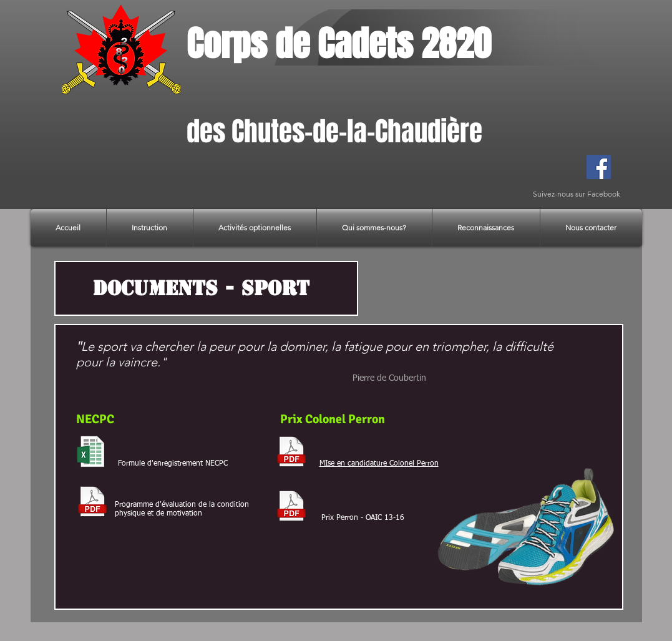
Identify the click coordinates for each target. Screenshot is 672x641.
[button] (150, 228)
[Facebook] (599, 167)
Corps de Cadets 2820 (339, 44)
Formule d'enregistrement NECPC (173, 464)
